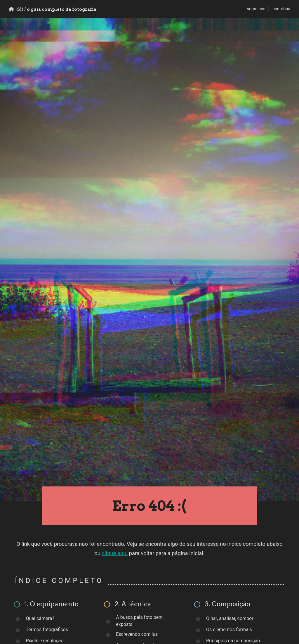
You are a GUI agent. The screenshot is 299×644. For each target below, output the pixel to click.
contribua (281, 9)
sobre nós (256, 9)
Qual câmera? (40, 618)
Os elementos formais (229, 630)
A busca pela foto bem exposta (139, 621)
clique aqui (115, 553)
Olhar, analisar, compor (230, 618)
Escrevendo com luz (137, 634)
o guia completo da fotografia (53, 9)
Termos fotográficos (47, 630)
